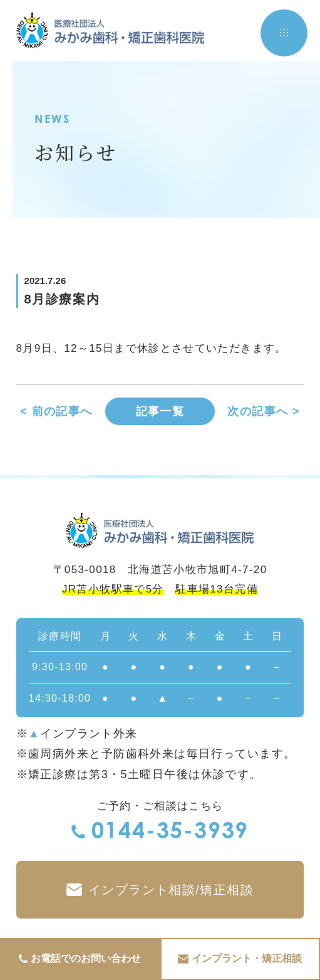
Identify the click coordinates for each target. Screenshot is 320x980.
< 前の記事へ (56, 411)
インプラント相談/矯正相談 (160, 890)
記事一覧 (160, 411)
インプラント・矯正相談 (240, 959)
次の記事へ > (264, 411)
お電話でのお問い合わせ (80, 959)
